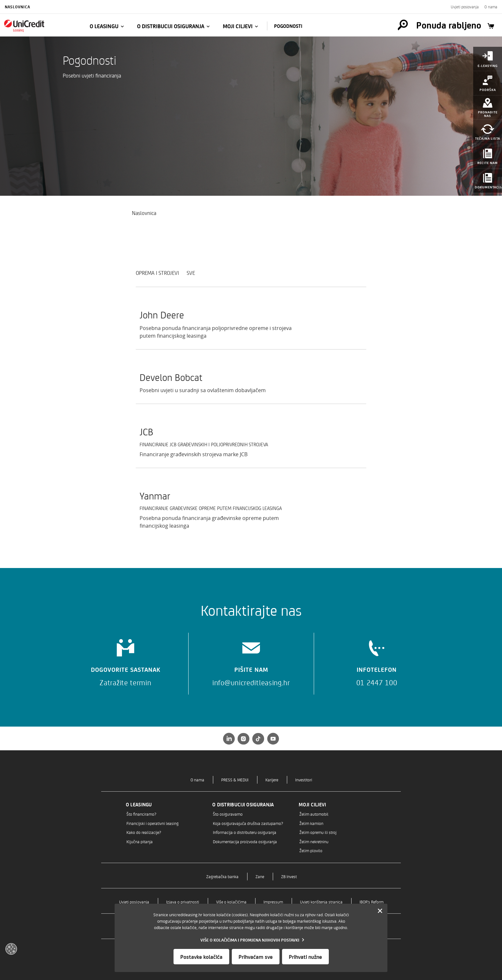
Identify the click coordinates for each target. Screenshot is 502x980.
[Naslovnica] (39, 26)
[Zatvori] (380, 911)
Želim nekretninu (314, 841)
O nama (491, 7)
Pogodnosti (288, 26)
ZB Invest (289, 876)
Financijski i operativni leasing (153, 823)
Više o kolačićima (231, 902)
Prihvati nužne (305, 957)
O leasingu (104, 26)
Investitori (304, 780)
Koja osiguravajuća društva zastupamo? (248, 823)
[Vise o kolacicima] (251, 940)
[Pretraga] (403, 25)
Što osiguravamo (228, 814)
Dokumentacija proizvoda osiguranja (245, 841)
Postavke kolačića (201, 957)
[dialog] (251, 938)
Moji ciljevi (238, 26)
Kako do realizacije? (144, 832)
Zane (260, 876)
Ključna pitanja (140, 841)
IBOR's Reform (372, 902)
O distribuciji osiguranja (171, 26)
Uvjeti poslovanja (465, 7)
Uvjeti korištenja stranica (321, 902)
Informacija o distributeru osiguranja (245, 832)
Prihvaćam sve (256, 957)
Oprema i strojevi (157, 273)
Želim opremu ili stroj (318, 832)
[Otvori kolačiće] (11, 949)
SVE (191, 273)
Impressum (273, 902)
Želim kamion (311, 823)
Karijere (272, 780)
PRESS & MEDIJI (235, 780)
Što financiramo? (141, 814)
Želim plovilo (311, 850)
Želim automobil (314, 814)
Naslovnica (17, 7)
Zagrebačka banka (222, 876)
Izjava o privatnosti (183, 902)
